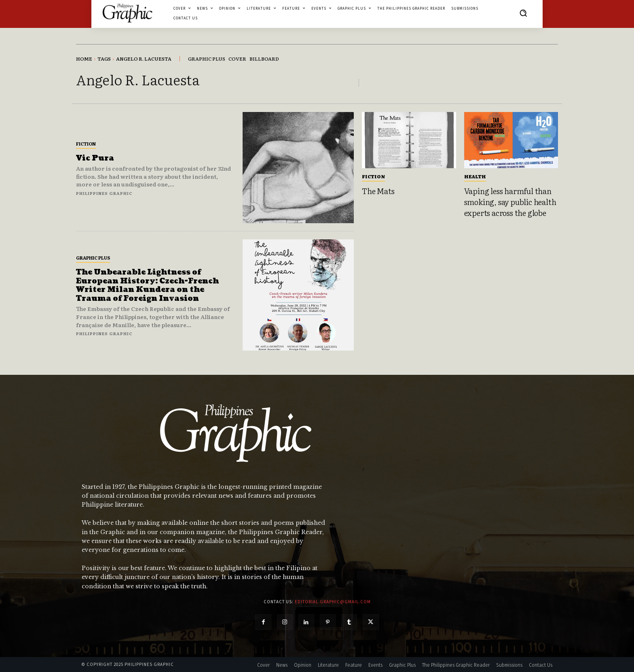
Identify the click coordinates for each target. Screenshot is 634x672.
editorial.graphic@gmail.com (333, 602)
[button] (523, 13)
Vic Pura (95, 158)
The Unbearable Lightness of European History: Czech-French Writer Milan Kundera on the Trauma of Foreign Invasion (147, 285)
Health (475, 176)
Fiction (86, 144)
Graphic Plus (93, 258)
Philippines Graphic (104, 193)
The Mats (378, 191)
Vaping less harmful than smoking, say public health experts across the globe (510, 202)
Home (84, 59)
